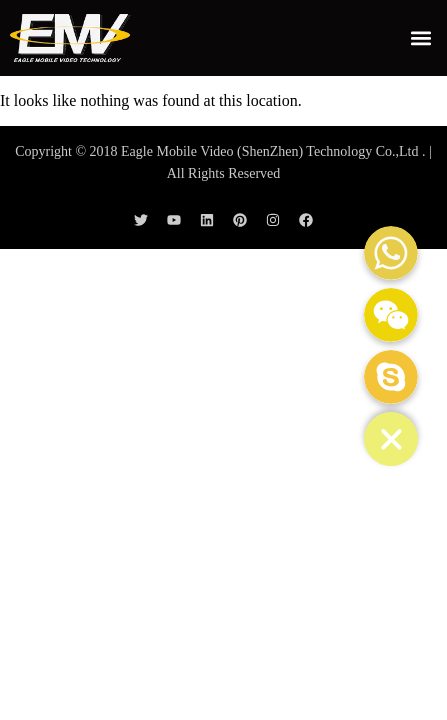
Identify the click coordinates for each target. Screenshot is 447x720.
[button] (420, 37)
